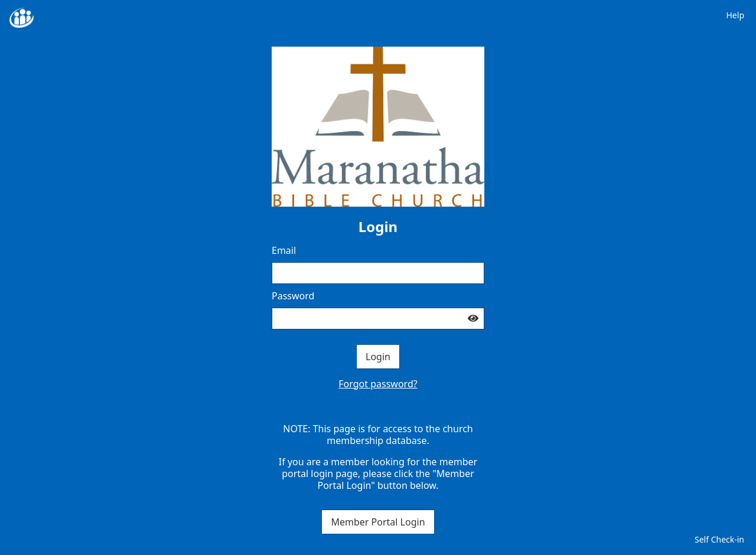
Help (736, 15)
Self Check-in (719, 539)
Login (378, 357)
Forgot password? (378, 384)
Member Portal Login (378, 522)
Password (293, 296)
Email (284, 250)
